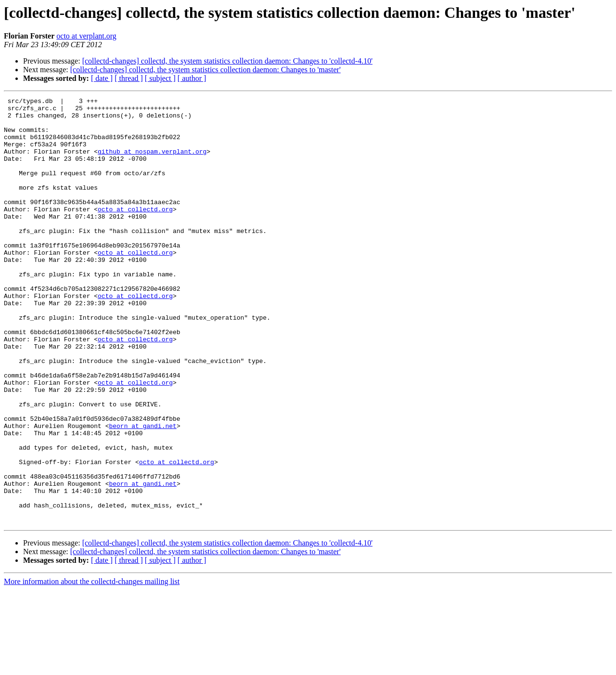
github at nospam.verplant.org (152, 163)
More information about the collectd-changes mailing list (92, 667)
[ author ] (192, 78)
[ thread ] (129, 78)
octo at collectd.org (135, 232)
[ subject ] (160, 78)
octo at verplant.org (86, 36)
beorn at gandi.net (142, 492)
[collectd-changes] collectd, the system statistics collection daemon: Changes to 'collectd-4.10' (227, 61)
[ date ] (102, 78)
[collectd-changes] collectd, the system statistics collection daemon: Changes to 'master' (205, 70)
